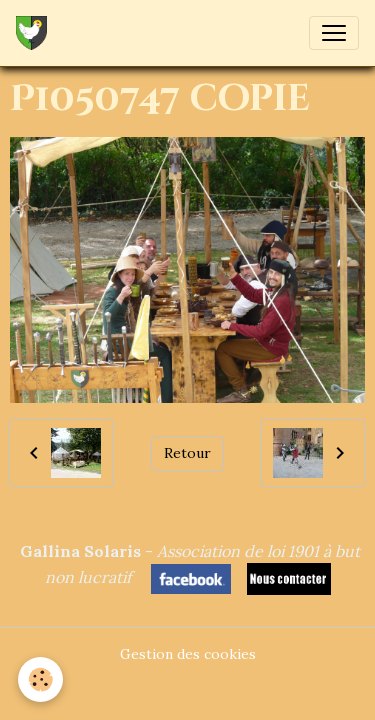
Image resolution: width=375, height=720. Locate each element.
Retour (187, 453)
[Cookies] (40, 679)
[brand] (35, 33)
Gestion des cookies (188, 654)
